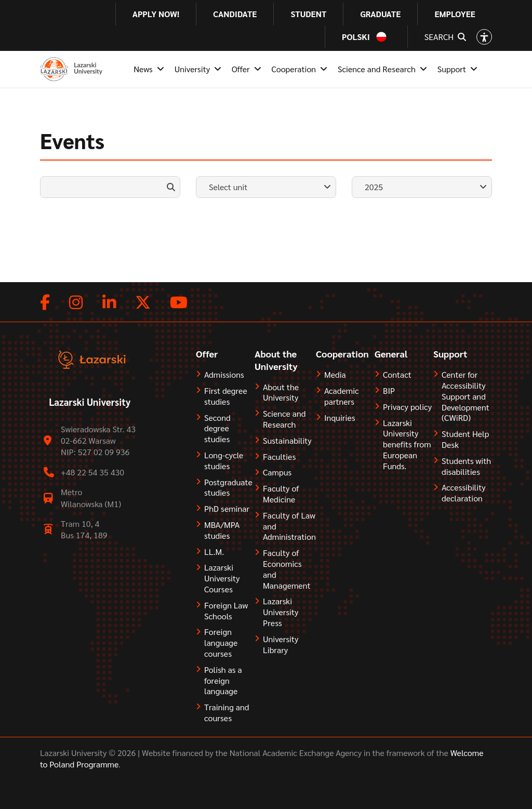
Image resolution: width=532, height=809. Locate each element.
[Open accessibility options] (484, 37)
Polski (356, 37)
